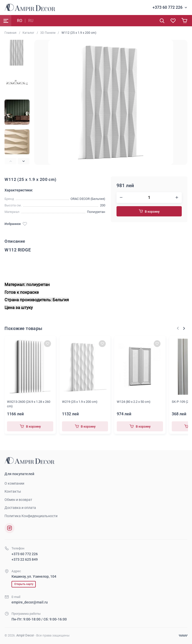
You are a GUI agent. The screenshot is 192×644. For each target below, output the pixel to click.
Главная (10, 33)
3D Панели (48, 33)
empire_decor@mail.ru (30, 602)
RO (20, 21)
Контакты (13, 491)
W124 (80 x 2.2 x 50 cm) (134, 402)
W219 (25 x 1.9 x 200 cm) (80, 402)
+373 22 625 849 (25, 559)
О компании (14, 483)
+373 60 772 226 (167, 7)
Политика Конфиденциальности (31, 516)
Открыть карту (24, 584)
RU (31, 21)
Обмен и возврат (18, 500)
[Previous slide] (10, 161)
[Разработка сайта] (183, 636)
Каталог (28, 33)
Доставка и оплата (20, 508)
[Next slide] (24, 161)
